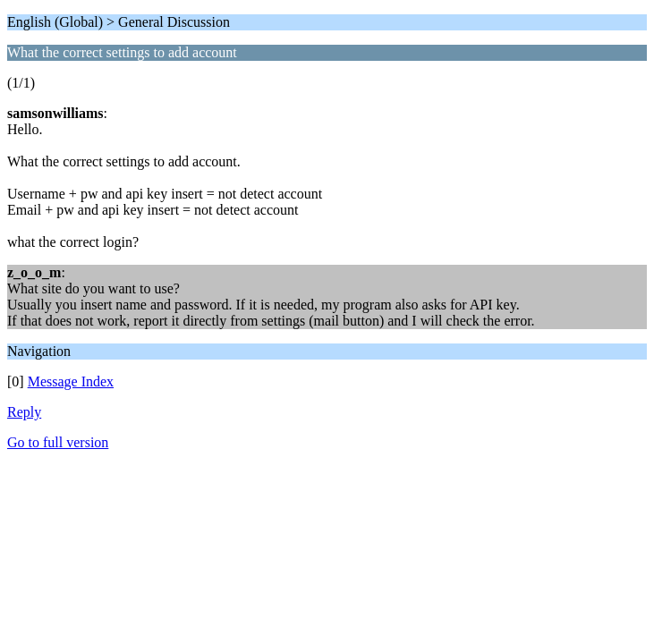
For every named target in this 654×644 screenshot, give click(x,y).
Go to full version (58, 442)
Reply (24, 412)
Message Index (71, 381)
